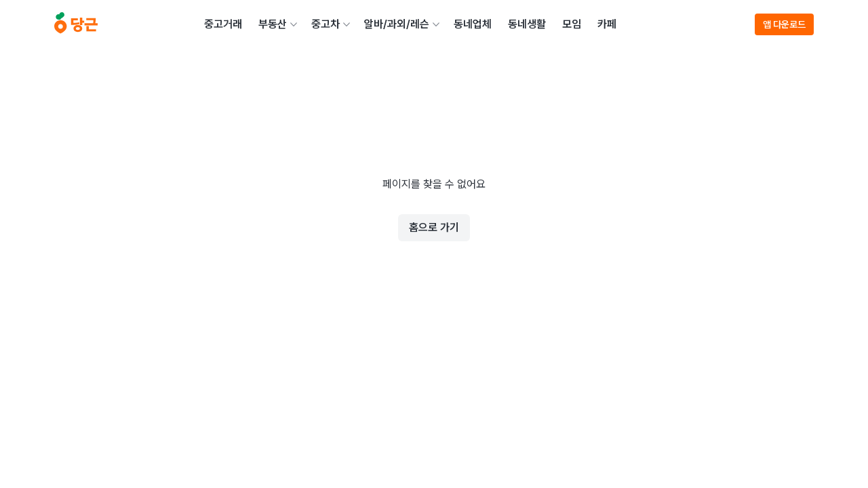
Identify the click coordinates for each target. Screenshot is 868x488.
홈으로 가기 (434, 227)
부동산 (273, 24)
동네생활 (527, 24)
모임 (572, 24)
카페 (607, 24)
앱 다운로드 (784, 24)
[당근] (76, 24)
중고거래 (223, 24)
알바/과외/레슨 (397, 24)
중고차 (325, 24)
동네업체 (473, 24)
